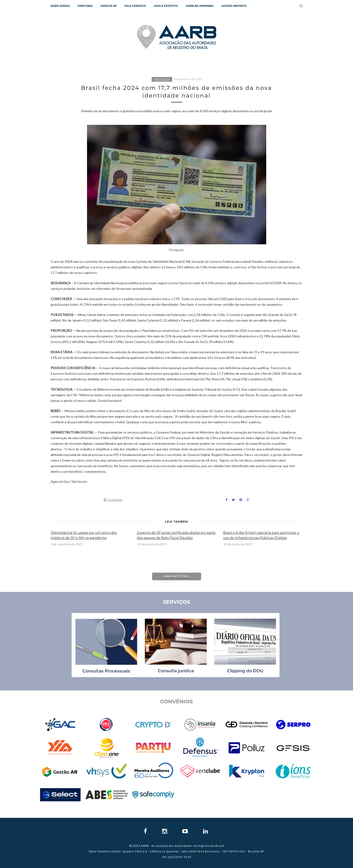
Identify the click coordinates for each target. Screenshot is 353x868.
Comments (113, 500)
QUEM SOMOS (60, 6)
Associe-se (109, 6)
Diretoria (85, 6)
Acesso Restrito (234, 6)
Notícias (162, 79)
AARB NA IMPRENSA (200, 6)
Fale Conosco (135, 6)
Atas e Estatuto (166, 6)
